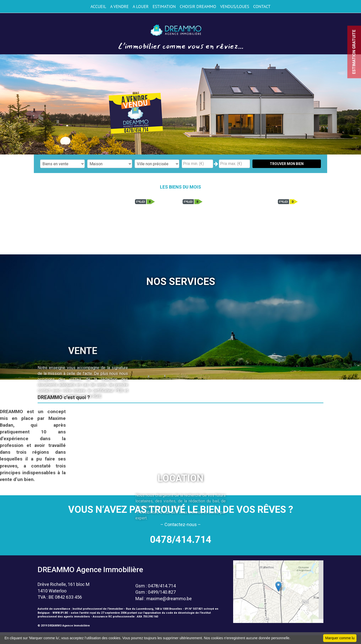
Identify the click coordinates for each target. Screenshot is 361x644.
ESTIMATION (164, 7)
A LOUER (141, 7)
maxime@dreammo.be (169, 599)
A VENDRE (119, 7)
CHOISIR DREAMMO (198, 7)
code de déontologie (180, 613)
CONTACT (262, 7)
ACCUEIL (98, 7)
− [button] (240, 575)
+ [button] (240, 567)
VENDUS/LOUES (235, 7)
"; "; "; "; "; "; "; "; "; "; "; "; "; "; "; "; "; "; (157, 164)
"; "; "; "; (110, 164)
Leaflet (318, 621)
